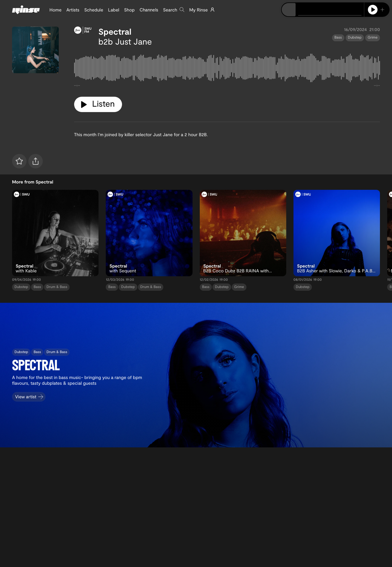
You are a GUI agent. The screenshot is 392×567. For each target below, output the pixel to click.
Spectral (115, 31)
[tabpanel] (227, 69)
